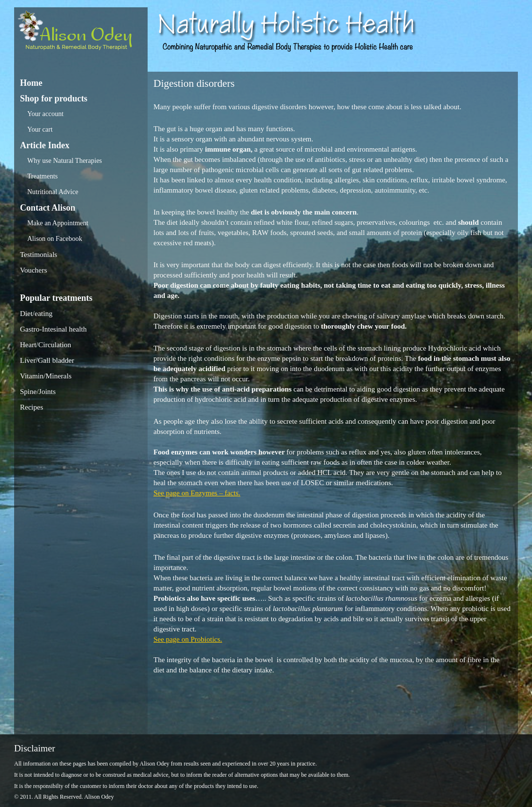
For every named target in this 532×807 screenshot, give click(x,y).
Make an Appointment (58, 223)
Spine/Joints (38, 392)
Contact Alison (48, 208)
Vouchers (34, 270)
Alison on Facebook (55, 239)
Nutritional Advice (53, 192)
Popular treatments (56, 298)
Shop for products (54, 98)
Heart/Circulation (46, 345)
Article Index (45, 145)
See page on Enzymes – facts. (197, 493)
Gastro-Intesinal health (53, 329)
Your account (45, 114)
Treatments (42, 176)
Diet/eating (36, 314)
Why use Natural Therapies (65, 161)
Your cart (40, 129)
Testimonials (38, 255)
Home (31, 83)
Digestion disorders (194, 83)
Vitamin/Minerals (46, 376)
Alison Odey (81, 33)
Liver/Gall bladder (47, 360)
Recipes (31, 407)
